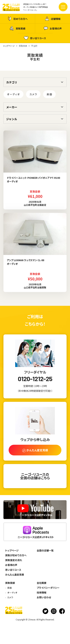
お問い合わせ (44, 597)
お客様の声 (53, 28)
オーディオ (13, 94)
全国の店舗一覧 (45, 550)
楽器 (49, 94)
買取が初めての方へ (16, 555)
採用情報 (42, 592)
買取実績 (17, 28)
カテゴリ (12, 82)
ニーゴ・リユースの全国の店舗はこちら (35, 476)
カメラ (33, 94)
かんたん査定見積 (15, 575)
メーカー (12, 107)
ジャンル (12, 119)
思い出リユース (35, 38)
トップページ (12, 550)
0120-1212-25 (35, 379)
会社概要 (42, 583)
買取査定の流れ (14, 560)
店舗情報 (53, 19)
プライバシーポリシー (48, 588)
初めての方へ (17, 19)
